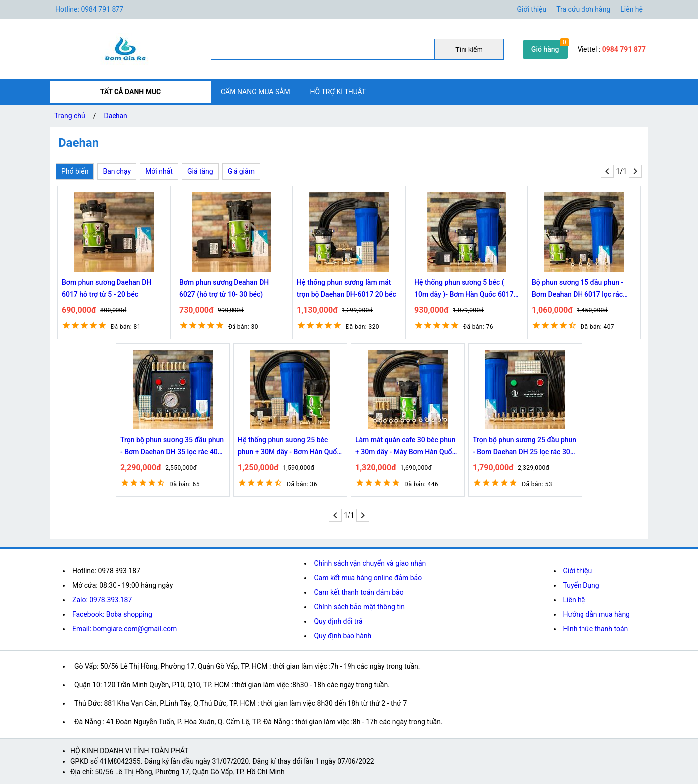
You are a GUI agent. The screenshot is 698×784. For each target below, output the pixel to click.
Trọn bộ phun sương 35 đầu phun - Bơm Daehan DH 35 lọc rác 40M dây (172, 447)
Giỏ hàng (545, 49)
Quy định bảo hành (343, 636)
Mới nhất (159, 171)
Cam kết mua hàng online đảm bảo (368, 578)
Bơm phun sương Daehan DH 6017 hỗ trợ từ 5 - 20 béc (107, 288)
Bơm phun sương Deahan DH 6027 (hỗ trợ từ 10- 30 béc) (224, 288)
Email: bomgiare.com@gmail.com (124, 629)
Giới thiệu (532, 9)
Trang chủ (70, 116)
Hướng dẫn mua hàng (596, 614)
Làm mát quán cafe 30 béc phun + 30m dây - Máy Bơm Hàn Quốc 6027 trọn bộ (406, 447)
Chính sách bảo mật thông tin (359, 607)
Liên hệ (632, 9)
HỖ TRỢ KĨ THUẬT (338, 92)
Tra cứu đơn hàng (583, 9)
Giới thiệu (578, 571)
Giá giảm (241, 171)
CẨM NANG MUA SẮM (255, 92)
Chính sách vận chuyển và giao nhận (370, 563)
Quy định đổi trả (338, 621)
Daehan (116, 116)
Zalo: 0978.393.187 (102, 600)
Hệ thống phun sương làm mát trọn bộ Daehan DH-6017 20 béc (347, 288)
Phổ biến (75, 171)
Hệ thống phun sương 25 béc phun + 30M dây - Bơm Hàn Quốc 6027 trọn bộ (289, 447)
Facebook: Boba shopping (112, 614)
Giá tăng (200, 171)
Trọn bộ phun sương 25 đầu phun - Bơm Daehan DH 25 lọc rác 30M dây (524, 447)
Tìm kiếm (469, 50)
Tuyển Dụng (581, 585)
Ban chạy (117, 171)
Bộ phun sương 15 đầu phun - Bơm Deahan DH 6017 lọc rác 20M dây (578, 289)
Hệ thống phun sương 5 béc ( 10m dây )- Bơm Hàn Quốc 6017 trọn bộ (464, 289)
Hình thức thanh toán (596, 629)
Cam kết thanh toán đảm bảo (358, 592)
